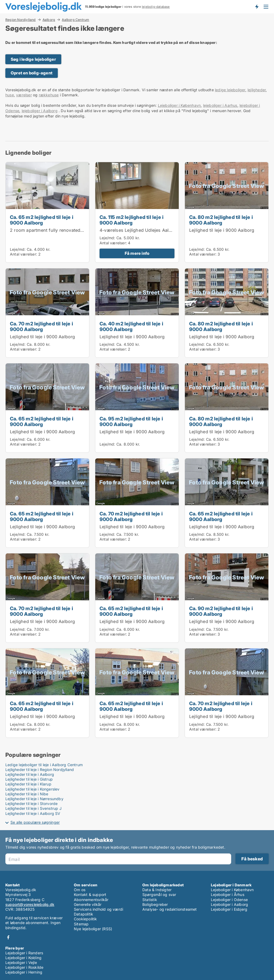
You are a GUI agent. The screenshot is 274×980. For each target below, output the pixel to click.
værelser (24, 95)
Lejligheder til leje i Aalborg (30, 774)
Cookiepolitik (85, 919)
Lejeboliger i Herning (24, 972)
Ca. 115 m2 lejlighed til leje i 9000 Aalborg (132, 220)
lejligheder (257, 90)
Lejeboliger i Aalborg (229, 904)
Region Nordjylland (21, 20)
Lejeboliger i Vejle (21, 962)
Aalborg (49, 20)
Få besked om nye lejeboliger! (257, 7)
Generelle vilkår (88, 904)
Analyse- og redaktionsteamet (170, 909)
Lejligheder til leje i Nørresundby (34, 799)
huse (10, 95)
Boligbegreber (155, 904)
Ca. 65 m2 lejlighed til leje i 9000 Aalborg (42, 220)
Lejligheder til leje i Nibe (27, 794)
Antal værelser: (24, 254)
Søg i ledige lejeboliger (33, 59)
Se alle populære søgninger (35, 822)
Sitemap (81, 924)
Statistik (150, 900)
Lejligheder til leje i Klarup (28, 784)
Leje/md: (18, 249)
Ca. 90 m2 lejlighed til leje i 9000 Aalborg (221, 611)
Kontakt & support (90, 894)
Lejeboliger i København (179, 105)
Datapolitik (83, 914)
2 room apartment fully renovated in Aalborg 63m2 (63, 230)
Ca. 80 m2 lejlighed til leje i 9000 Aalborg (221, 220)
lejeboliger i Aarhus (220, 105)
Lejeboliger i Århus (228, 894)
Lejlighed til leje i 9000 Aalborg (222, 230)
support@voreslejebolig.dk (30, 904)
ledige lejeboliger (230, 90)
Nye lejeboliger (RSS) (93, 929)
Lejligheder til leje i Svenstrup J (33, 808)
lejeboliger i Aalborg (40, 111)
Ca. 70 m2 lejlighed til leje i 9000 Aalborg (41, 326)
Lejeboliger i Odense (229, 900)
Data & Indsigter (157, 890)
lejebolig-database (156, 7)
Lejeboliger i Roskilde (24, 967)
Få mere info (137, 253)
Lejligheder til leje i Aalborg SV (33, 813)
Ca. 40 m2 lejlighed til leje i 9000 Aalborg (131, 326)
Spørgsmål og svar (159, 894)
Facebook (8, 937)
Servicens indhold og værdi (98, 909)
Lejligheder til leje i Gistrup (29, 779)
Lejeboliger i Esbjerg (229, 909)
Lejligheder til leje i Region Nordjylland (40, 770)
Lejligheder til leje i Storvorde (31, 804)
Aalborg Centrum (75, 20)
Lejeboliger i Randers (24, 953)
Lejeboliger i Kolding (23, 958)
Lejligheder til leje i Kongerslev (33, 789)
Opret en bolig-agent (32, 73)
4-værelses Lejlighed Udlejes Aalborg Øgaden (148, 230)
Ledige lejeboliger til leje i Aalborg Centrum (44, 765)
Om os (80, 890)
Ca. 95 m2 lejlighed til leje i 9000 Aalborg (131, 421)
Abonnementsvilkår (91, 900)
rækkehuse (49, 95)
